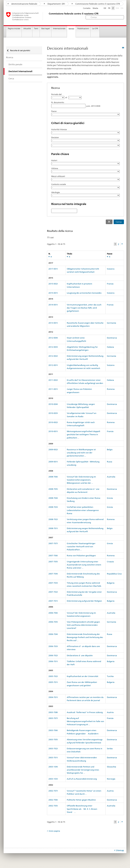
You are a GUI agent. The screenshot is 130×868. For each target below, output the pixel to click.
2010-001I (53, 431)
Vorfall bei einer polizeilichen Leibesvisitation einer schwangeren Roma (83, 510)
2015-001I (53, 293)
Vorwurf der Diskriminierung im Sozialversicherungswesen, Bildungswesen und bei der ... (81, 480)
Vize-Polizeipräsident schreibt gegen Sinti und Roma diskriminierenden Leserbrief (83, 625)
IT (113, 8)
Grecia (110, 498)
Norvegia (111, 779)
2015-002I (53, 284)
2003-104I (53, 767)
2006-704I (53, 634)
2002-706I (53, 800)
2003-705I (53, 739)
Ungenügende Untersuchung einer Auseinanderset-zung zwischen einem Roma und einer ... (84, 565)
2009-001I (53, 462)
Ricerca (10, 57)
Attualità (27, 29)
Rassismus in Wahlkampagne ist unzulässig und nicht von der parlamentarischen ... (81, 453)
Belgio (110, 449)
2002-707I (53, 791)
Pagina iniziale (14, 29)
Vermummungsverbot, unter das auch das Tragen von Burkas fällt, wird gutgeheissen (84, 308)
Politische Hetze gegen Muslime (81, 800)
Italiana (110, 347)
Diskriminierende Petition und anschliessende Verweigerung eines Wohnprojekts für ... (83, 770)
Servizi (71, 29)
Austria (110, 712)
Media (95, 8)
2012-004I (53, 338)
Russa (110, 462)
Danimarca (112, 338)
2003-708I (53, 712)
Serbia (110, 748)
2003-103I (53, 779)
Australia (111, 477)
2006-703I (53, 646)
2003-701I (53, 757)
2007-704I (53, 574)
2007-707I (53, 543)
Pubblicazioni (83, 29)
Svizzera (111, 269)
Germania (111, 323)
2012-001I (53, 365)
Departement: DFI (55, 4)
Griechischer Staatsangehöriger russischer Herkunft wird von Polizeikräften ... (81, 546)
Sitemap (120, 850)
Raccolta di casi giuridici (20, 50)
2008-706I (53, 477)
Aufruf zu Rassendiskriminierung (82, 779)
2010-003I (53, 413)
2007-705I (53, 562)
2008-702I (53, 519)
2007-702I (53, 592)
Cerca (119, 222)
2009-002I (53, 449)
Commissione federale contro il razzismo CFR (96, 4)
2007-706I (53, 555)
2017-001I (53, 269)
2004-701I (53, 697)
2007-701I (53, 601)
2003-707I (53, 718)
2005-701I (53, 682)
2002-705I (53, 806)
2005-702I (53, 676)
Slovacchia (111, 767)
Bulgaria (111, 583)
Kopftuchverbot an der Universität (83, 676)
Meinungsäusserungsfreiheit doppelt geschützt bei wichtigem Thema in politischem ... (84, 434)
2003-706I (53, 730)
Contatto (87, 8)
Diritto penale (15, 64)
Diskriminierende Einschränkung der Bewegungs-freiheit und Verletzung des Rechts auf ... (85, 637)
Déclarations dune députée (80, 655)
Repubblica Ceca (114, 574)
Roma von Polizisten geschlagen (81, 555)
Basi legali (46, 29)
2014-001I (53, 305)
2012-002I (53, 356)
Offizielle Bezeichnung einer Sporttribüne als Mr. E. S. (82, 809)
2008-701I (53, 528)
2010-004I (53, 404)
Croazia (110, 562)
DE (105, 8)
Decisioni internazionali (20, 71)
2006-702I (53, 655)
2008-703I (53, 507)
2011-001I (53, 389)
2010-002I (53, 422)
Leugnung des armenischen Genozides (84, 293)
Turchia (110, 676)
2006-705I (53, 622)
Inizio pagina (54, 831)
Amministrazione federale (23, 4)
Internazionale (59, 29)
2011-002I (53, 380)
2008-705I (53, 489)
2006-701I (53, 661)
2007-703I (53, 583)
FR (109, 8)
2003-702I (53, 748)
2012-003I (53, 347)
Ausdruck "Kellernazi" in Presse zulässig (85, 712)
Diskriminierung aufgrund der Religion (84, 601)
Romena (111, 389)
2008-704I (53, 498)
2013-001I (53, 323)
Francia (110, 284)
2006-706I (53, 613)
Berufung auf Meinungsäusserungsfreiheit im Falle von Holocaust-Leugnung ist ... (85, 721)
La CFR (95, 29)
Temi (36, 29)
